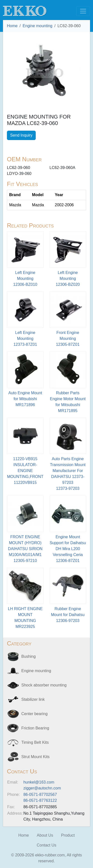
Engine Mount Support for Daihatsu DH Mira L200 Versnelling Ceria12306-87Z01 (68, 549)
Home (12, 26)
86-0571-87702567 (40, 795)
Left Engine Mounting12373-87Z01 (25, 339)
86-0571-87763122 (40, 800)
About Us (45, 835)
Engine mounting (37, 26)
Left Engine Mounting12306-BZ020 (68, 279)
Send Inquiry (21, 135)
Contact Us (46, 845)
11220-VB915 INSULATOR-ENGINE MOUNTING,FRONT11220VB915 (25, 471)
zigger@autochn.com (42, 788)
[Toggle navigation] (83, 11)
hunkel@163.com (39, 782)
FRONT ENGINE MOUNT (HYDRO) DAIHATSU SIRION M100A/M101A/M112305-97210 (25, 549)
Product (68, 835)
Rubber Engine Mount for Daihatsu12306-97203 (68, 615)
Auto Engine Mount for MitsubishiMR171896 (25, 399)
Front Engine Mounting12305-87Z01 (68, 339)
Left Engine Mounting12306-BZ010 (25, 279)
